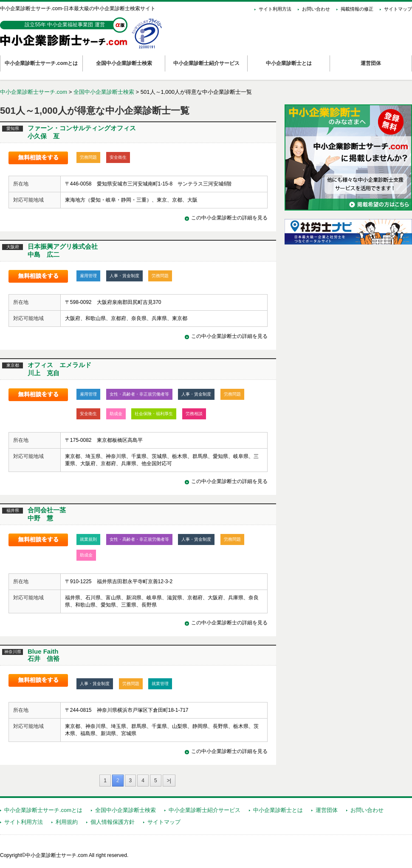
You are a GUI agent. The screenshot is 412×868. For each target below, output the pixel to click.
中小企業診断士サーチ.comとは (43, 810)
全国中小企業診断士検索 (104, 92)
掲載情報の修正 (357, 9)
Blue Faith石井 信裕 (44, 655)
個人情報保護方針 (113, 822)
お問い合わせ (316, 9)
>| (169, 781)
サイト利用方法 (275, 9)
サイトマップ (398, 9)
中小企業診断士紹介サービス (205, 810)
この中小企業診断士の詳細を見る (229, 218)
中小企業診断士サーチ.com (34, 92)
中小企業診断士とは (278, 810)
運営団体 (327, 810)
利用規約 (67, 822)
